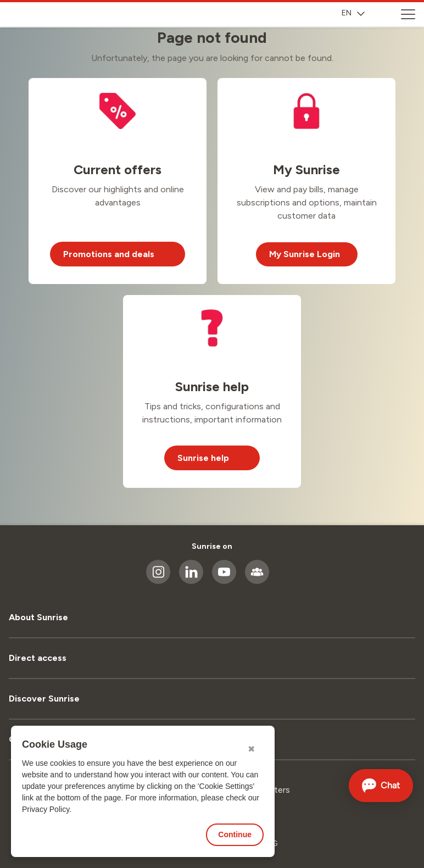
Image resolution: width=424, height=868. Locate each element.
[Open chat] (381, 786)
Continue (235, 834)
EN (353, 13)
